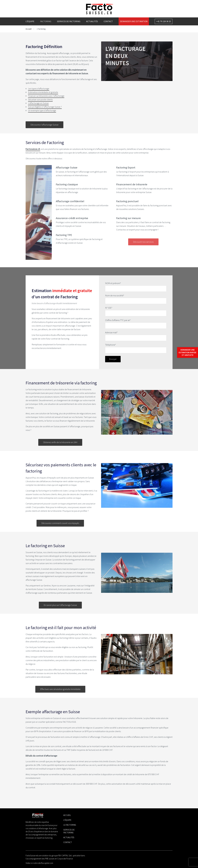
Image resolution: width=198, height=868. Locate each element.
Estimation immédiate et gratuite (43, 92)
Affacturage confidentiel (70, 201)
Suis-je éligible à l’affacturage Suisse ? (45, 107)
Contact (108, 21)
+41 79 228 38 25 (164, 21)
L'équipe (67, 820)
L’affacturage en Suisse (38, 103)
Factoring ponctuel (127, 201)
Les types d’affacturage (39, 89)
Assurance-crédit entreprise (72, 218)
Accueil (29, 29)
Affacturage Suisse (67, 167)
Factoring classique (67, 184)
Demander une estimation (134, 21)
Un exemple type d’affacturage (42, 110)
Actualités (92, 21)
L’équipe (30, 21)
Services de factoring (69, 21)
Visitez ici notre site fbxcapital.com (39, 863)
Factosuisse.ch (33, 149)
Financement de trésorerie (132, 184)
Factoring (46, 21)
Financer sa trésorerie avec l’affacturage (46, 96)
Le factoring (70, 825)
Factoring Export (126, 167)
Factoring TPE (64, 235)
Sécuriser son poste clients (40, 99)
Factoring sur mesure (128, 218)
